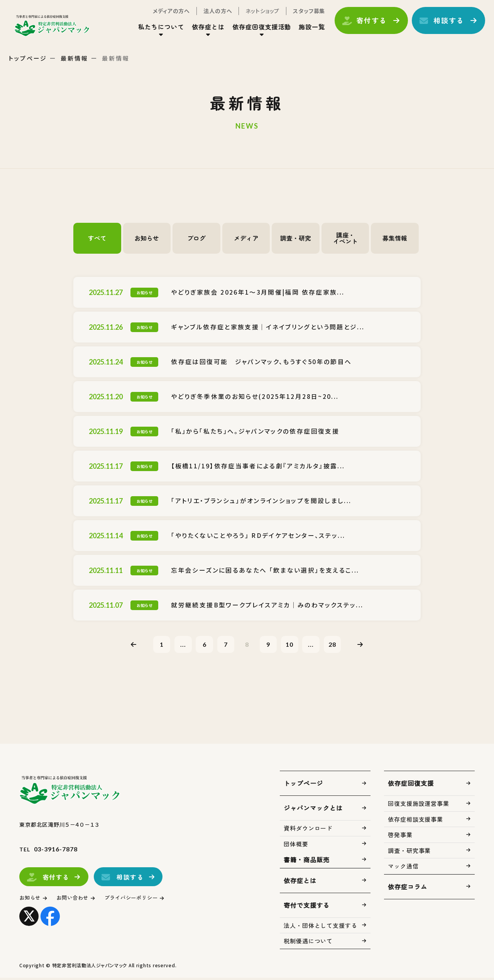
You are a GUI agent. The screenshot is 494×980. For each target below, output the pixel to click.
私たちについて (155, 31)
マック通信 (403, 868)
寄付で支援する (307, 907)
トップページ (28, 58)
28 (341, 645)
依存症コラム (408, 889)
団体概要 (296, 846)
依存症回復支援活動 (255, 31)
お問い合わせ (79, 900)
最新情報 (74, 58)
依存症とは (202, 31)
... (177, 645)
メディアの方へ (165, 15)
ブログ (196, 238)
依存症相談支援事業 (415, 821)
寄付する (365, 24)
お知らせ (147, 238)
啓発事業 (400, 837)
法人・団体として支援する (321, 928)
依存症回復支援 (411, 785)
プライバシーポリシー (145, 900)
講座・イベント (345, 238)
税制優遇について (308, 943)
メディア (246, 238)
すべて (97, 238)
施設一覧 (305, 31)
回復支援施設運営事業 (419, 806)
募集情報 (395, 238)
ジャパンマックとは (313, 810)
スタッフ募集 (302, 15)
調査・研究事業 (409, 853)
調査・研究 (296, 238)
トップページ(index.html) (61, 29)
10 (294, 645)
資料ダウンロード (308, 830)
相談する (442, 24)
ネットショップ (256, 15)
